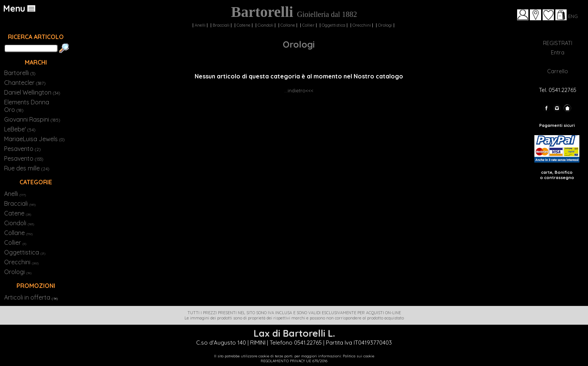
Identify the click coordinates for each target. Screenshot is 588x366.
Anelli (200, 25)
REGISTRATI (558, 43)
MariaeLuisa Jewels (34, 139)
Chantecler (25, 83)
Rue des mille (27, 168)
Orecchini (362, 25)
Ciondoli (265, 25)
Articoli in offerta (27, 297)
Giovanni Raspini (32, 119)
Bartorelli (20, 73)
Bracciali (221, 25)
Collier (308, 25)
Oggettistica (334, 25)
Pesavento (22, 149)
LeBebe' (20, 129)
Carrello (558, 71)
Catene (244, 25)
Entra (558, 52)
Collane (288, 25)
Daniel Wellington (32, 92)
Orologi (385, 25)
